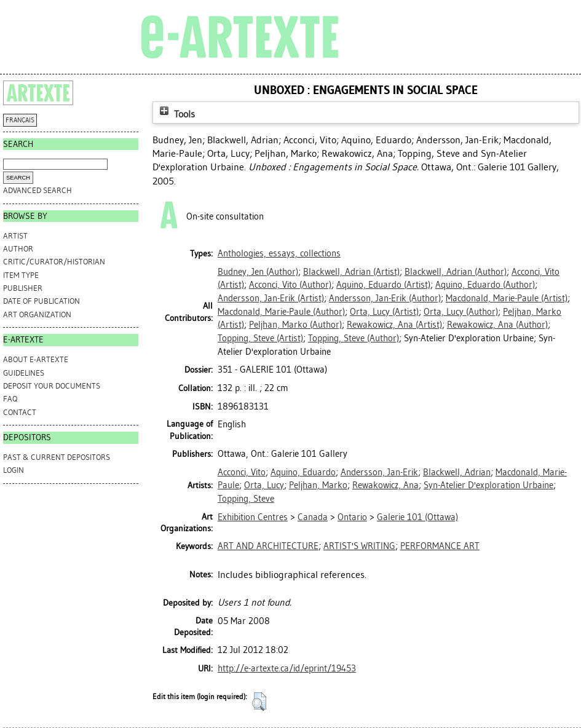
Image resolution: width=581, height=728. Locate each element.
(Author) (258, 272)
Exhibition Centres (253, 517)
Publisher (23, 288)
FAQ (10, 399)
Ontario (352, 517)
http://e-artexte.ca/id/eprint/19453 (287, 668)
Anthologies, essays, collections (279, 253)
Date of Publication (41, 301)
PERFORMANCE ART (440, 546)
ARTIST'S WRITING (359, 546)
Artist (15, 236)
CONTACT (20, 412)
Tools (176, 114)
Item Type (21, 275)
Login (14, 470)
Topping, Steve (246, 499)
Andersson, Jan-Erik (379, 472)
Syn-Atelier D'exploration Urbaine (488, 485)
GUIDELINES (24, 373)
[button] (259, 702)
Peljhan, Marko (318, 485)
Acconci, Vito (242, 472)
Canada (313, 517)
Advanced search (38, 190)
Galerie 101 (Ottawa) (417, 517)
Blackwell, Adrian (457, 472)
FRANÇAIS (20, 120)
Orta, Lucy (264, 485)
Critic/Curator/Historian (54, 262)
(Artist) (351, 272)
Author (18, 249)
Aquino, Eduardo (303, 472)
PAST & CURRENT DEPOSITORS (57, 457)
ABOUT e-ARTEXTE (36, 359)
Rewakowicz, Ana (385, 485)
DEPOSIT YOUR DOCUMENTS (52, 386)
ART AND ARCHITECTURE (268, 546)
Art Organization (37, 315)
